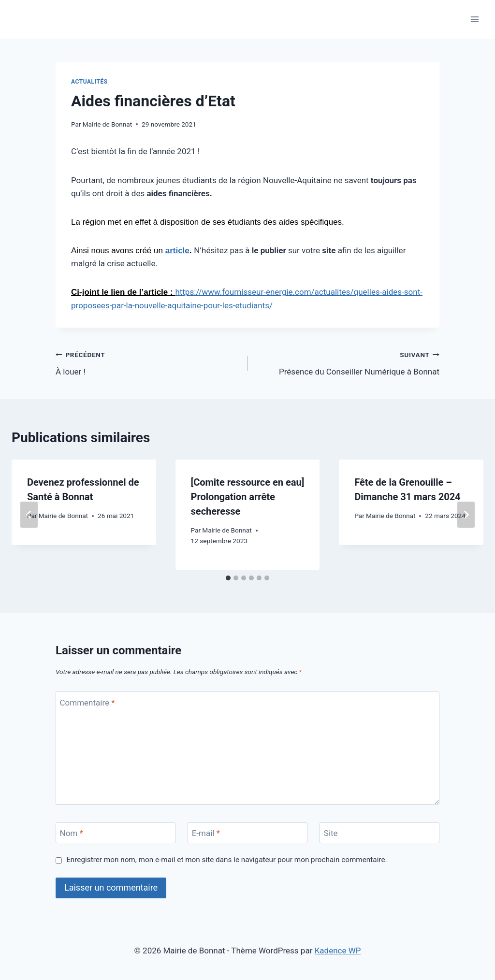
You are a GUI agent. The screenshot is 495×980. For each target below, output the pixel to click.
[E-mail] (247, 833)
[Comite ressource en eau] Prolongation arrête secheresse (248, 497)
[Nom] (116, 833)
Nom (72, 833)
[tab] (228, 578)
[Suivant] (466, 515)
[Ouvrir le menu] (474, 19)
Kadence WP (338, 951)
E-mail (206, 833)
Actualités (89, 82)
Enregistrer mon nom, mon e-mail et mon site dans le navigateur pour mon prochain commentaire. (226, 860)
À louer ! (147, 362)
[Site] (379, 833)
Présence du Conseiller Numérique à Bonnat (348, 362)
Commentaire (87, 703)
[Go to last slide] (29, 515)
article (177, 251)
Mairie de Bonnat (107, 124)
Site (331, 833)
